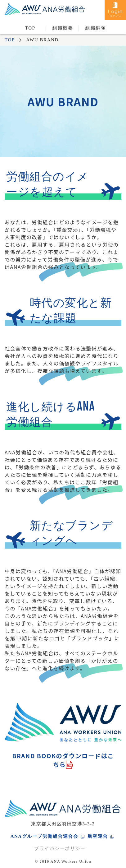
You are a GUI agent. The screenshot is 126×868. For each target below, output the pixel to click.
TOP (30, 28)
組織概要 (63, 28)
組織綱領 (96, 28)
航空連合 (98, 836)
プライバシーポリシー (60, 848)
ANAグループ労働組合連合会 (45, 836)
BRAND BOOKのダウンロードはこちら (63, 760)
